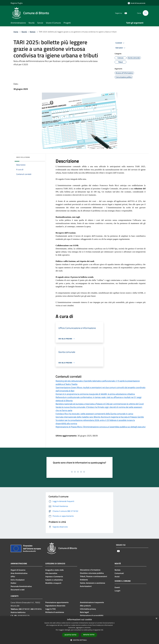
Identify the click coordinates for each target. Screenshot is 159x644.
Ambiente (84, 580)
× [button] (156, 619)
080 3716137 (24, 609)
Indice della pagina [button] (23, 157)
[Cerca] (146, 13)
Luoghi (117, 591)
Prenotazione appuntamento (57, 602)
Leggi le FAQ (50, 609)
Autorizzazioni (86, 586)
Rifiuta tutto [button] (89, 635)
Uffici (13, 576)
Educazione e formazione (90, 570)
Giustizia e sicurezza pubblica (92, 573)
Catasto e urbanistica (54, 580)
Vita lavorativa (51, 573)
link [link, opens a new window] (102, 630)
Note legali (84, 612)
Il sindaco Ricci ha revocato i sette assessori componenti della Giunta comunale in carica (94, 414)
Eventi (117, 587)
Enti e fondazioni (18, 580)
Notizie (33, 32)
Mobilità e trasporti (53, 583)
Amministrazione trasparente (92, 602)
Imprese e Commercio (54, 576)
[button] (79, 640)
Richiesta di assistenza (55, 612)
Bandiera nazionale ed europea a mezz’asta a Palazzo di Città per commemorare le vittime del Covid (100, 404)
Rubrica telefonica (18, 612)
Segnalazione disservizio (55, 606)
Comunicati (119, 573)
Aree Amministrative (19, 573)
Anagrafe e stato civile (54, 570)
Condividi (120, 43)
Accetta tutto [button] (70, 635)
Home (16, 32)
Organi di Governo (18, 570)
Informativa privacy (88, 609)
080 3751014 (36, 609)
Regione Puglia (17, 3)
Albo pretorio (85, 606)
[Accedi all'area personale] (137, 3)
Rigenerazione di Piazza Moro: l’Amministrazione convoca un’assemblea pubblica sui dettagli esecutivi (101, 427)
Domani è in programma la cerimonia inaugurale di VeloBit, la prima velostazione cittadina (95, 394)
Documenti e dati (18, 590)
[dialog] (79, 630)
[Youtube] (125, 13)
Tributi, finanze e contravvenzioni (93, 576)
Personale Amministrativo (21, 586)
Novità (24, 32)
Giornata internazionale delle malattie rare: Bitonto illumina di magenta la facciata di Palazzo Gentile (100, 417)
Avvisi (117, 576)
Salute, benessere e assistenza (92, 583)
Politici (13, 583)
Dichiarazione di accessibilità (92, 615)
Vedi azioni (121, 48)
